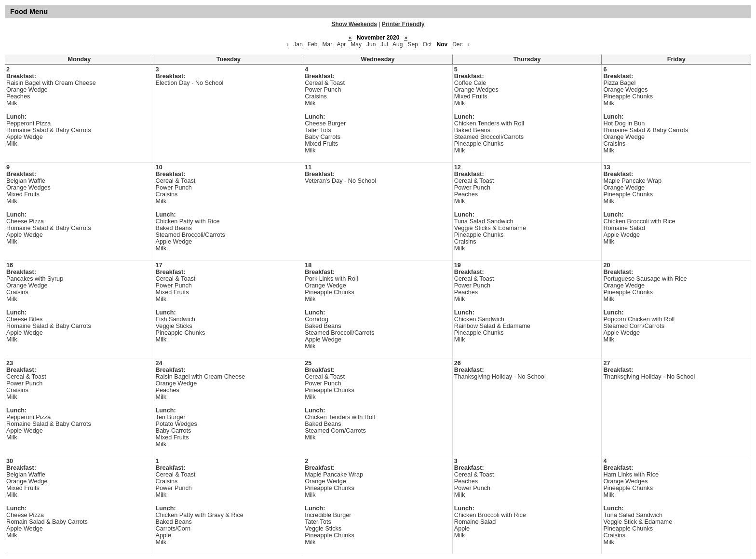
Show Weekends (354, 24)
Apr (342, 44)
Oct (427, 44)
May (356, 44)
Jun (371, 44)
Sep (412, 44)
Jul (384, 44)
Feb (313, 44)
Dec (457, 44)
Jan (298, 44)
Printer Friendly (403, 24)
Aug (398, 44)
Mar (328, 44)
